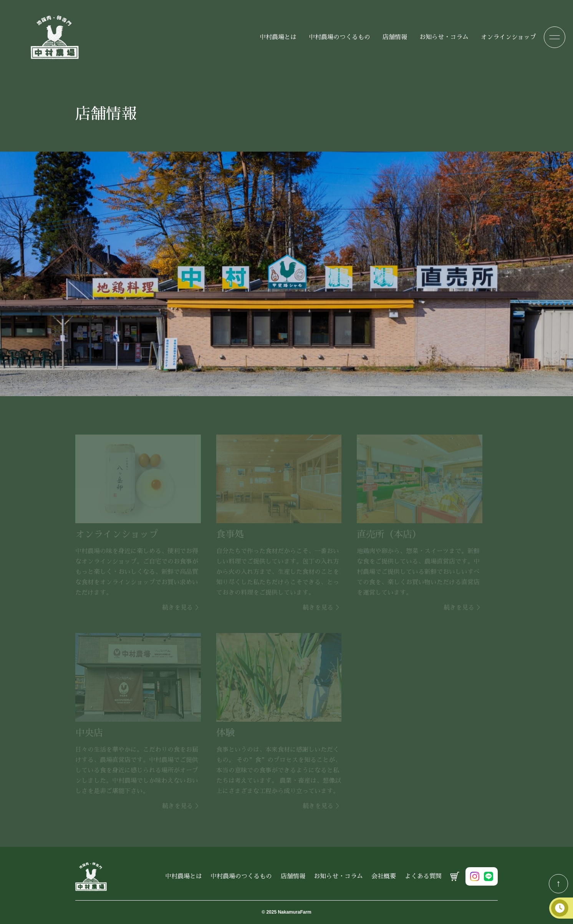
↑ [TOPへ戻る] (558, 883)
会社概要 (384, 876)
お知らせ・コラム (444, 37)
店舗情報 (395, 37)
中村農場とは (278, 37)
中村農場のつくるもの (339, 37)
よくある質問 (423, 876)
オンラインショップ (508, 37)
